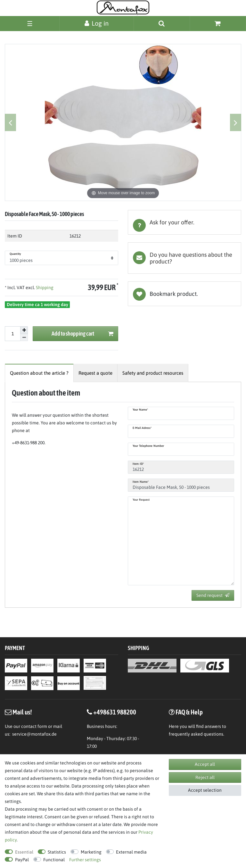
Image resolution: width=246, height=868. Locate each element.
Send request (213, 595)
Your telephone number (148, 446)
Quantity (15, 254)
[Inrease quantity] (24, 330)
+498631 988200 (115, 712)
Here (174, 726)
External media (131, 852)
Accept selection (205, 790)
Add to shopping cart (83, 334)
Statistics (57, 852)
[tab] (184, 222)
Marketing (91, 852)
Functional (54, 860)
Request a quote (95, 373)
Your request (141, 500)
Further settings (85, 860)
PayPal (22, 860)
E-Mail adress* (142, 428)
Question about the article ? (39, 373)
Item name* (141, 482)
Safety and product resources (153, 373)
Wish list (184, 294)
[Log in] (97, 23)
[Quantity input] (12, 334)
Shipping (44, 288)
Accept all (205, 764)
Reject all (205, 777)
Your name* (140, 410)
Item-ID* (138, 464)
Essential (24, 852)
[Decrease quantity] (24, 338)
